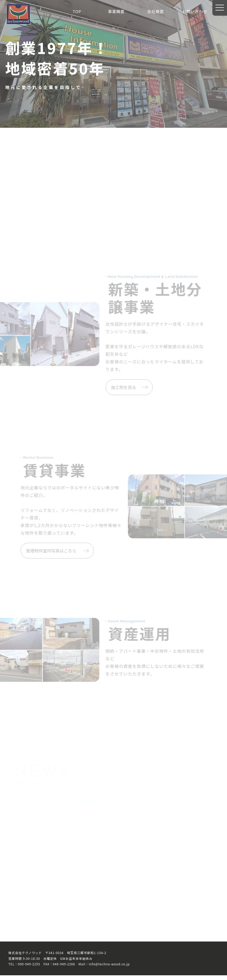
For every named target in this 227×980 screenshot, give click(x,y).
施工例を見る (122, 389)
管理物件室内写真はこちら (64, 554)
